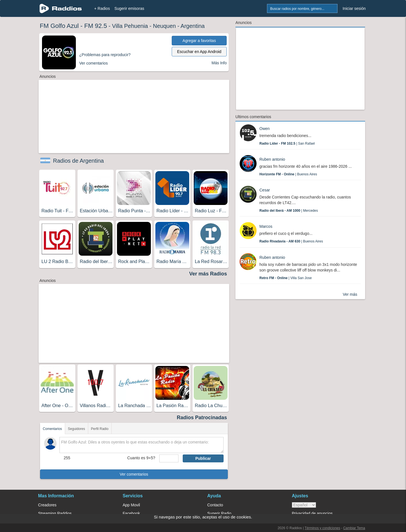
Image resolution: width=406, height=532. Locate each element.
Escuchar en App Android (199, 52)
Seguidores (77, 429)
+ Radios (102, 8)
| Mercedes (289, 211)
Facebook (131, 513)
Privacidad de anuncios (312, 513)
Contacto (215, 505)
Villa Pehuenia (130, 26)
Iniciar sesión (354, 8)
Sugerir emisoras (129, 8)
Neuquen (164, 26)
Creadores (47, 505)
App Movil (131, 505)
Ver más (350, 294)
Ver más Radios (208, 274)
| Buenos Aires (288, 174)
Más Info (219, 63)
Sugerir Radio (219, 513)
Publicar (203, 458)
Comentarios (52, 429)
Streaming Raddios (55, 513)
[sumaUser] (169, 458)
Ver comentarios (134, 474)
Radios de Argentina (78, 161)
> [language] (304, 505)
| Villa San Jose (286, 278)
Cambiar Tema (354, 528)
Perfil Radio (100, 429)
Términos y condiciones (322, 528)
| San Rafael (287, 144)
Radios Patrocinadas (202, 418)
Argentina (193, 26)
